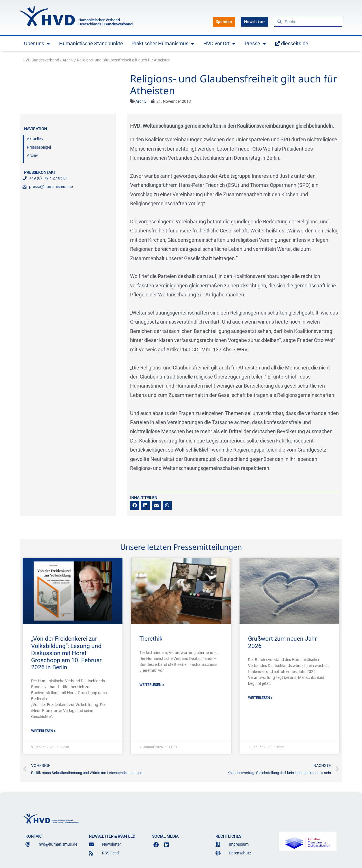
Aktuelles (35, 139)
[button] (135, 505)
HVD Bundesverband (41, 60)
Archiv (68, 60)
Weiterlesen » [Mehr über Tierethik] (152, 685)
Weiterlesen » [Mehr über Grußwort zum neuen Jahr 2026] (260, 698)
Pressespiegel (39, 147)
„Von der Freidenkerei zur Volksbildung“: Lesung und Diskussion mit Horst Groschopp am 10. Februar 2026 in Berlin (66, 653)
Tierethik (151, 639)
